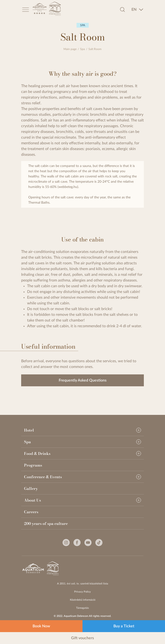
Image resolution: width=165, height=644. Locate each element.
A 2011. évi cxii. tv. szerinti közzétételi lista (83, 584)
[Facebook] (77, 543)
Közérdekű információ (83, 600)
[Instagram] (66, 543)
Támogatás (82, 608)
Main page (70, 49)
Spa (82, 49)
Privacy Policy (82, 592)
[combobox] (137, 10)
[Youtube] (88, 543)
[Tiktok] (99, 543)
